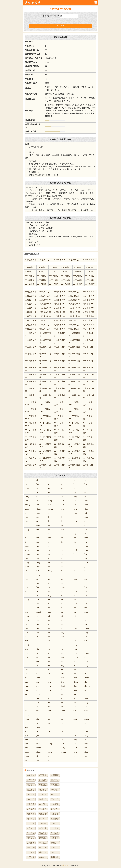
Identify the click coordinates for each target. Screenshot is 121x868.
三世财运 (55, 828)
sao (75, 674)
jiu (49, 575)
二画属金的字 (31, 296)
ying (27, 731)
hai (86, 554)
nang (50, 624)
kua (26, 587)
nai (26, 624)
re (37, 665)
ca (61, 492)
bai (26, 484)
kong (63, 583)
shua (49, 686)
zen (62, 740)
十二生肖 (31, 852)
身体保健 (43, 833)
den (49, 521)
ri (74, 665)
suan (38, 694)
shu (38, 686)
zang (86, 735)
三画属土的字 (89, 300)
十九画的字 (30, 280)
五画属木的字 (45, 308)
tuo (86, 707)
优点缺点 (43, 809)
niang (87, 628)
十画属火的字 (74, 329)
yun (38, 735)
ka (37, 579)
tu (37, 707)
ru (37, 670)
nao (62, 624)
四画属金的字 (31, 304)
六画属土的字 (89, 312)
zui (26, 760)
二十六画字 (42, 284)
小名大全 (55, 790)
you (62, 731)
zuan (86, 756)
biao (62, 488)
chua (86, 505)
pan (86, 641)
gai (75, 542)
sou (86, 690)
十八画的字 (90, 276)
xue (62, 723)
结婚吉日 (43, 799)
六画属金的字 (31, 312)
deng (75, 521)
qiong (76, 657)
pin (62, 649)
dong (27, 529)
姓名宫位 (55, 809)
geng (86, 546)
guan (86, 550)
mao (49, 612)
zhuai (38, 752)
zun (38, 760)
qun (62, 661)
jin (85, 571)
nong (86, 632)
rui (62, 670)
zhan (38, 744)
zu (75, 756)
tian (38, 702)
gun (49, 554)
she (38, 682)
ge (49, 546)
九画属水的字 (60, 325)
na (85, 620)
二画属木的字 (45, 296)
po (85, 649)
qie (38, 657)
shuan (76, 686)
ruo (86, 670)
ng (49, 628)
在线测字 (43, 838)
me (62, 612)
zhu (86, 748)
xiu (26, 723)
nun (26, 641)
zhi (49, 748)
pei (49, 645)
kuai (38, 587)
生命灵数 (55, 823)
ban (38, 484)
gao (38, 546)
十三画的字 (30, 276)
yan (26, 727)
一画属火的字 (74, 292)
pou (26, 653)
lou (38, 604)
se (85, 674)
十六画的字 (66, 276)
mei (75, 612)
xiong (87, 719)
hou (49, 562)
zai (62, 735)
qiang (87, 653)
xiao (38, 719)
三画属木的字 (45, 300)
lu (48, 604)
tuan (49, 707)
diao (49, 525)
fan (38, 538)
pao (38, 645)
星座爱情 (55, 819)
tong (86, 702)
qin (49, 657)
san (49, 674)
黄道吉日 (55, 780)
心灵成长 (31, 828)
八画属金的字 (31, 320)
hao (49, 558)
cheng (27, 505)
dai (62, 517)
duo (26, 534)
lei (37, 595)
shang (87, 678)
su (26, 694)
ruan (49, 670)
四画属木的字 (45, 304)
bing (27, 492)
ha (75, 554)
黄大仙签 (31, 843)
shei (49, 682)
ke (26, 583)
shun (38, 690)
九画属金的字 (31, 325)
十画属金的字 (31, 329)
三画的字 (53, 267)
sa (26, 674)
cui (86, 513)
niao (27, 632)
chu (75, 505)
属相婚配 (55, 857)
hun (62, 567)
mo (49, 620)
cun (26, 517)
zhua (27, 752)
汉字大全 (43, 848)
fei (62, 538)
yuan (86, 731)
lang (75, 591)
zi (37, 756)
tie (62, 702)
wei (75, 711)
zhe (75, 744)
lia (75, 595)
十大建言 (31, 823)
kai (49, 579)
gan (86, 542)
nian (75, 628)
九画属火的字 (74, 325)
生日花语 (43, 828)
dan (75, 517)
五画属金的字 (31, 308)
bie (75, 488)
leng (49, 595)
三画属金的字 (31, 300)
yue (26, 735)
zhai (27, 744)
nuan (62, 637)
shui (27, 690)
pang (27, 645)
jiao (62, 571)
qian (75, 653)
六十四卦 (43, 804)
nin (49, 632)
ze (37, 740)
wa (26, 711)
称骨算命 (43, 819)
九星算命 (55, 804)
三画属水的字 (60, 300)
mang (39, 612)
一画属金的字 (31, 292)
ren (49, 665)
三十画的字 (90, 284)
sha (49, 678)
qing (62, 657)
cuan (75, 513)
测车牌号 (31, 848)
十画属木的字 (45, 329)
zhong (63, 748)
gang (27, 546)
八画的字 (41, 272)
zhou (75, 748)
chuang (50, 509)
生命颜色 (43, 823)
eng (75, 534)
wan (49, 711)
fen (75, 538)
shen (62, 682)
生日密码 (31, 833)
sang (62, 674)
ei (48, 534)
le (26, 595)
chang (50, 501)
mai (86, 608)
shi (86, 682)
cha (86, 497)
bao (62, 484)
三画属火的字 (74, 300)
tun (75, 707)
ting (75, 702)
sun (62, 694)
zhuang (63, 752)
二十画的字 (42, 280)
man (27, 612)
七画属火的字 (74, 316)
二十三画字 (78, 280)
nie (38, 632)
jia (26, 571)
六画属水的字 (60, 312)
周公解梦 (31, 838)
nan (38, 624)
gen (75, 546)
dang (86, 517)
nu (37, 637)
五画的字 (77, 267)
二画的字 (41, 267)
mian (50, 616)
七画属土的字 (89, 316)
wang (63, 711)
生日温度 (55, 833)
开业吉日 (55, 799)
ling (75, 600)
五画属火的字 (74, 308)
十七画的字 (78, 276)
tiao (49, 702)
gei (62, 546)
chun (75, 509)
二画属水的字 (60, 296)
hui (49, 567)
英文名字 (55, 795)
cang (27, 497)
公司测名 (43, 780)
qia (62, 653)
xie (49, 719)
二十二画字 (66, 280)
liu (85, 600)
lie (49, 600)
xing (75, 719)
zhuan (50, 752)
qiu (86, 657)
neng (38, 628)
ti (26, 702)
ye (62, 727)
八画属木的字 (45, 320)
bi (37, 488)
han (26, 558)
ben (86, 484)
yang (38, 727)
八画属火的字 (74, 320)
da (49, 517)
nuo (86, 637)
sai (37, 674)
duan (62, 529)
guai (75, 550)
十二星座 (43, 843)
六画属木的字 (45, 312)
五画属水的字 (60, 308)
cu (62, 513)
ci (26, 513)
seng (38, 678)
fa (26, 538)
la (37, 591)
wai (38, 711)
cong (38, 513)
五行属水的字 (60, 260)
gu (49, 550)
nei (86, 624)
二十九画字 (78, 284)
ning (62, 632)
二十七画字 (54, 284)
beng (27, 488)
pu (37, 653)
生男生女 (55, 848)
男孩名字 (43, 790)
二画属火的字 (74, 296)
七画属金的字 (31, 316)
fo (26, 542)
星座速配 (31, 857)
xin (62, 719)
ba (85, 480)
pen (62, 645)
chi (38, 505)
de (37, 521)
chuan (39, 509)
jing (27, 575)
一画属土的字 (89, 292)
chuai (27, 509)
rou (26, 670)
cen (62, 497)
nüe (75, 637)
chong (50, 505)
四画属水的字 (60, 304)
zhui (75, 752)
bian (49, 488)
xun (75, 723)
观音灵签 (55, 838)
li (61, 595)
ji (85, 567)
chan (38, 501)
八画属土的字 (89, 320)
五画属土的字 (89, 308)
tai (26, 698)
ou (49, 641)
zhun (86, 752)
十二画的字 (90, 272)
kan (62, 579)
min (86, 616)
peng (75, 645)
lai (49, 591)
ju (61, 575)
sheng (76, 682)
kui (75, 587)
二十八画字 (66, 284)
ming (27, 620)
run (75, 670)
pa (62, 641)
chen (86, 501)
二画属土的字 (89, 296)
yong (50, 731)
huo (75, 567)
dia (26, 525)
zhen (27, 748)
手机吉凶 (43, 852)
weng (27, 715)
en (62, 534)
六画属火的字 (74, 312)
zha (86, 740)
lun (38, 608)
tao (62, 698)
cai (75, 492)
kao (86, 579)
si (61, 690)
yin (86, 727)
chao (62, 501)
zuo (49, 760)
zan (75, 735)
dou (38, 529)
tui (62, 707)
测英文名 (31, 785)
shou (27, 686)
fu (49, 542)
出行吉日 (55, 852)
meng (27, 616)
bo (37, 492)
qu (26, 661)
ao (75, 480)
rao (26, 665)
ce (49, 497)
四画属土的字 (89, 304)
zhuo (27, 756)
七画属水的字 (60, 316)
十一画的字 (78, 272)
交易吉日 (55, 843)
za (49, 735)
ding (75, 525)
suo (75, 694)
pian (27, 649)
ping (75, 649)
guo (62, 554)
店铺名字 (43, 795)
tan (38, 698)
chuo (86, 509)
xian (86, 715)
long (27, 604)
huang (39, 567)
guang (27, 554)
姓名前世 (43, 814)
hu (62, 562)
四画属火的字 (74, 304)
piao (38, 649)
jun (26, 579)
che (75, 501)
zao (26, 740)
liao (38, 600)
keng (50, 583)
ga (62, 542)
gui (38, 554)
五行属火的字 (74, 260)
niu (75, 632)
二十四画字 (90, 280)
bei (75, 484)
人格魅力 (31, 809)
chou (62, 505)
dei (62, 521)
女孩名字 (31, 790)
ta (85, 694)
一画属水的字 (60, 292)
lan (62, 591)
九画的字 (53, 272)
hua (75, 562)
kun (86, 587)
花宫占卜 (55, 814)
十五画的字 (54, 276)
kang (75, 579)
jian (38, 571)
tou (26, 707)
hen (86, 558)
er (85, 534)
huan (27, 567)
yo (37, 731)
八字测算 (55, 775)
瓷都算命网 (66, 865)
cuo (38, 517)
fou (38, 542)
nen (26, 628)
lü (61, 604)
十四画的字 (42, 276)
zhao (62, 744)
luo (49, 608)
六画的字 (89, 267)
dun (86, 529)
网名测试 (55, 785)
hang (38, 558)
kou (75, 583)
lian (86, 595)
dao (26, 521)
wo (38, 715)
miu (38, 620)
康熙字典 (31, 780)
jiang (50, 571)
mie (75, 616)
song (75, 690)
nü (49, 637)
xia (75, 715)
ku (85, 583)
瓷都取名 (43, 775)
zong (50, 756)
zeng (75, 740)
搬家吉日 (31, 799)
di (85, 521)
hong (38, 562)
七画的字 (29, 272)
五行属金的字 (31, 260)
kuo (26, 591)
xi (61, 715)
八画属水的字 (60, 320)
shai (62, 678)
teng (86, 698)
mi (37, 616)
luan (75, 604)
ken (38, 583)
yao (49, 727)
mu (75, 620)
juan (75, 575)
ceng (75, 497)
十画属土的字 (89, 329)
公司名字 (31, 795)
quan (38, 661)
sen (26, 678)
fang (49, 538)
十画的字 (65, 272)
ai (37, 480)
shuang (87, 686)
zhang (50, 744)
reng (62, 665)
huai (86, 562)
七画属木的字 (45, 316)
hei (75, 558)
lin (62, 600)
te (74, 698)
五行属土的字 (89, 260)
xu (37, 723)
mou (62, 620)
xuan (50, 723)
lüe (26, 608)
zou (62, 756)
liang (27, 600)
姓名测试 (31, 775)
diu (86, 525)
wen (86, 711)
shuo (50, 690)
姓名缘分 (43, 857)
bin (86, 488)
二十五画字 (30, 284)
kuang (63, 587)
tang (49, 698)
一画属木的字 (45, 292)
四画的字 (65, 267)
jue (86, 575)
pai (75, 641)
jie (75, 571)
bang (50, 484)
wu (49, 715)
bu (49, 492)
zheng (39, 748)
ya (85, 723)
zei (49, 740)
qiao (27, 657)
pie (49, 649)
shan (75, 678)
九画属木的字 (45, 325)
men (86, 612)
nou (26, 637)
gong (27, 550)
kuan (50, 587)
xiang (27, 719)
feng (86, 538)
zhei (86, 744)
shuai (63, 686)
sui (49, 694)
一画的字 (29, 267)
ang (62, 480)
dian (38, 525)
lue (86, 604)
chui (62, 509)
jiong (38, 575)
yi (74, 727)
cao (38, 497)
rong (86, 665)
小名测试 (43, 785)
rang (86, 661)
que (49, 661)
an (49, 480)
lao (86, 591)
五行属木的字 (45, 260)
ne (75, 624)
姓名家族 (31, 814)
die (62, 525)
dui (75, 529)
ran (75, 661)
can (86, 492)
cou (49, 513)
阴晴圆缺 (31, 819)
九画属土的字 (89, 325)
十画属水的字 (60, 329)
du (49, 529)
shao (27, 682)
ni (61, 628)
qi (48, 653)
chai (27, 501)
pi (85, 645)
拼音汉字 (31, 804)
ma (75, 608)
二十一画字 (54, 280)
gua (62, 550)
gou (38, 550)
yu (75, 731)
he (62, 558)
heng (27, 562)
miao (63, 616)
